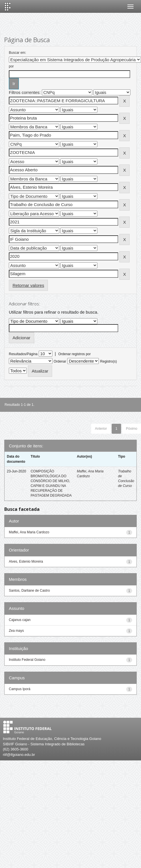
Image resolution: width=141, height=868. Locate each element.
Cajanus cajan (20, 620)
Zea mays (16, 631)
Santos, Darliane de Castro (29, 591)
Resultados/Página (23, 354)
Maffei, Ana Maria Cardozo (29, 532)
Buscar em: (18, 53)
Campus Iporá (20, 689)
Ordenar (60, 361)
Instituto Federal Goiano (27, 660)
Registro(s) (109, 361)
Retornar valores (28, 285)
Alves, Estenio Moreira (26, 561)
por (11, 66)
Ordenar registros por (74, 354)
